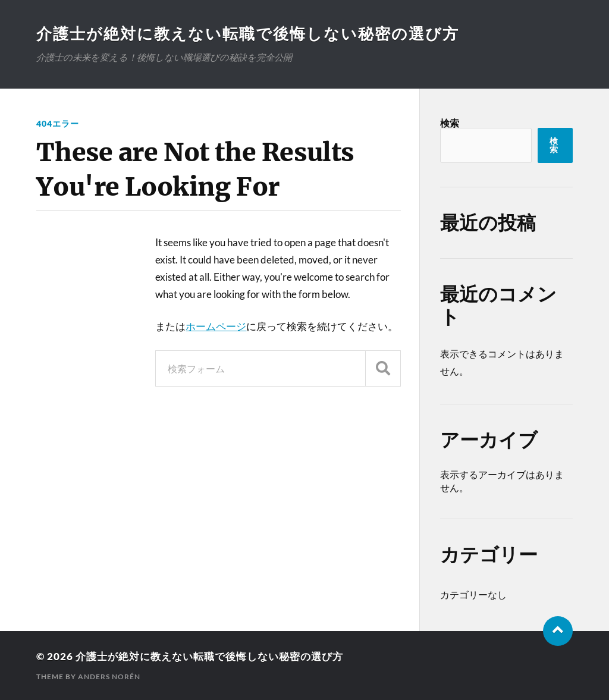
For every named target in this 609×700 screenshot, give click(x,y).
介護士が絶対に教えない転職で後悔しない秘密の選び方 (248, 33)
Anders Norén (109, 677)
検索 (450, 123)
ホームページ (216, 326)
